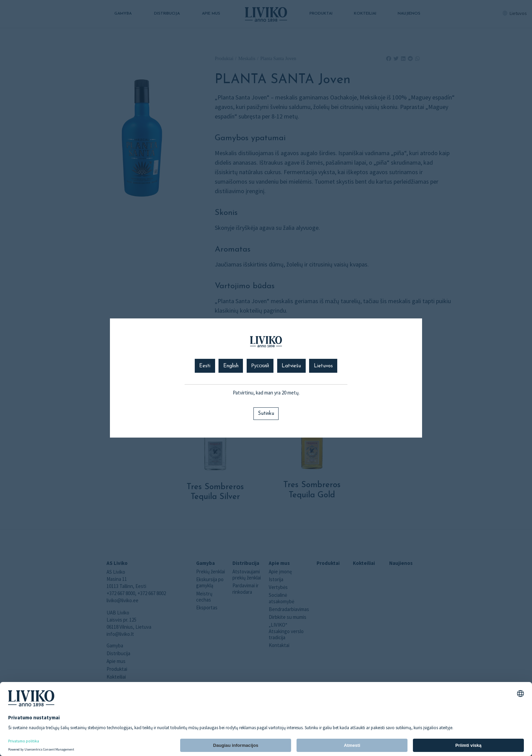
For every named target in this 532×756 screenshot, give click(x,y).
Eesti (205, 366)
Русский (260, 366)
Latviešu (291, 366)
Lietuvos (323, 366)
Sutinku (266, 414)
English (231, 366)
